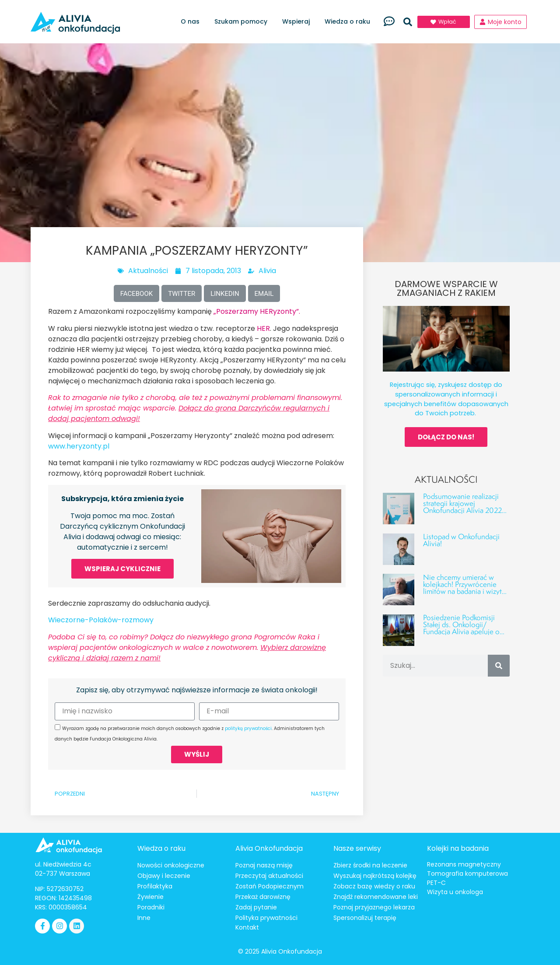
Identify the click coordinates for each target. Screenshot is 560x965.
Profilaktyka (155, 886)
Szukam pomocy (243, 22)
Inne (144, 918)
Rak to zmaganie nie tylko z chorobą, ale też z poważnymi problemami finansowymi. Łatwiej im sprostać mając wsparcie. (195, 408)
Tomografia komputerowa (467, 874)
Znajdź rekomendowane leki (376, 897)
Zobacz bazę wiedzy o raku (374, 886)
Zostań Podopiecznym (269, 886)
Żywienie (150, 897)
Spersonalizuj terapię (365, 918)
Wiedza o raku (350, 22)
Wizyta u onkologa (455, 892)
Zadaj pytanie (256, 907)
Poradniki (151, 907)
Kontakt (247, 927)
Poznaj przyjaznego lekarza (374, 907)
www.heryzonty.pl (79, 446)
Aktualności (148, 271)
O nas (192, 22)
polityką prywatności (248, 728)
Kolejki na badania (458, 848)
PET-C (436, 883)
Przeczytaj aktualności (269, 876)
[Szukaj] (499, 666)
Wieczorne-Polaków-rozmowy (101, 620)
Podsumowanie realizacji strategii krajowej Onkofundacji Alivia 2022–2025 (465, 507)
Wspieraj (298, 22)
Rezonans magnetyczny (464, 864)
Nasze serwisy (357, 848)
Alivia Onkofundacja (269, 848)
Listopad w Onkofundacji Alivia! (461, 540)
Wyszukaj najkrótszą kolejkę (375, 876)
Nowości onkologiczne (171, 865)
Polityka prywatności (266, 918)
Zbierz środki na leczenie (370, 865)
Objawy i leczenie (164, 876)
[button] (408, 22)
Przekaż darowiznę (263, 897)
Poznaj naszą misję (264, 865)
